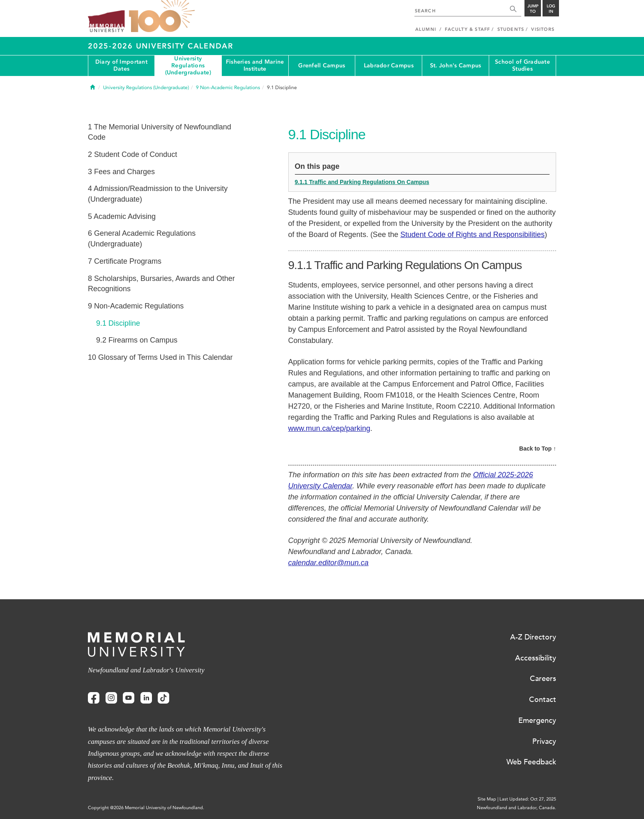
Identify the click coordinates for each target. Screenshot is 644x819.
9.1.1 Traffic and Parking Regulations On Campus (362, 182)
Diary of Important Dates (121, 65)
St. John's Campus (456, 66)
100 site (162, 16)
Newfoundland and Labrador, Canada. (516, 808)
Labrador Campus (389, 66)
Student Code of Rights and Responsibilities (473, 235)
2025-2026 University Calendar (161, 46)
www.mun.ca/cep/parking (329, 428)
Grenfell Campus (322, 66)
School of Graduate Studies (522, 65)
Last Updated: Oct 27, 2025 (528, 799)
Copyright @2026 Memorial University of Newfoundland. (146, 808)
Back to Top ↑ (538, 449)
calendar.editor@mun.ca (329, 563)
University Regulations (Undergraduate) (188, 66)
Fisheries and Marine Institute (255, 65)
